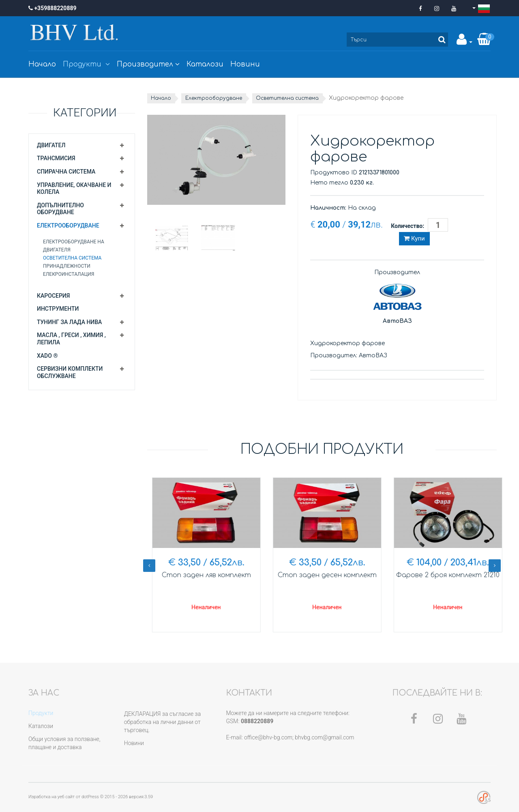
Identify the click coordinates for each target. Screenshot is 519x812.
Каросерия (53, 296)
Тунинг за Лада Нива (69, 322)
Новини (245, 64)
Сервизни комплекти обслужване (70, 372)
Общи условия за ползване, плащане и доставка (64, 743)
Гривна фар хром (202, 575)
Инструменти (58, 309)
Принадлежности (67, 266)
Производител (148, 64)
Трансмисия (56, 158)
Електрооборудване (68, 226)
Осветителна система (72, 258)
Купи (414, 238)
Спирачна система (66, 172)
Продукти (86, 64)
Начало (42, 64)
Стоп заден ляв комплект (322, 575)
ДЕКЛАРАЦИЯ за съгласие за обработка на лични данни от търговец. (162, 722)
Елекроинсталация (69, 274)
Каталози (205, 64)
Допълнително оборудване (60, 209)
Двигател (51, 145)
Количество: (407, 226)
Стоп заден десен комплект (443, 575)
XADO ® (47, 356)
